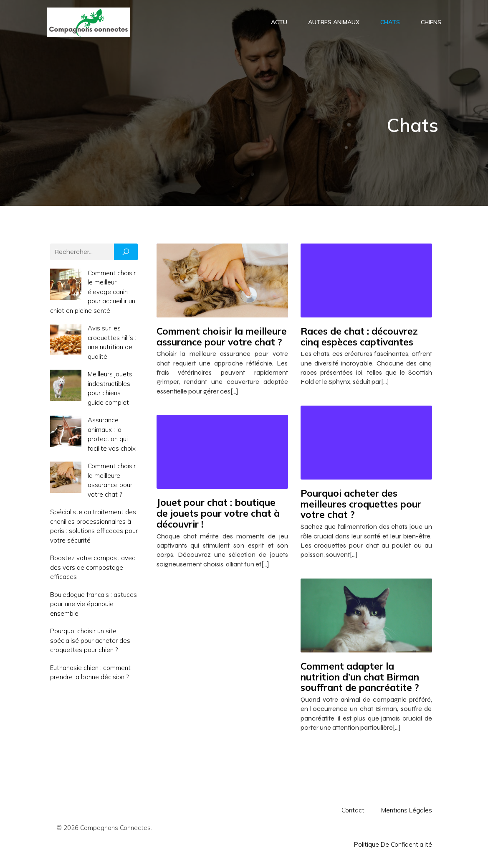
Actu (279, 23)
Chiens (431, 23)
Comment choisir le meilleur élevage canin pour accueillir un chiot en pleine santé (93, 293)
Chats (390, 23)
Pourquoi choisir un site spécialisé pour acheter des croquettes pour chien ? (90, 642)
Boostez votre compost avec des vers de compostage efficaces (93, 569)
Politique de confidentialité (393, 846)
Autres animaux (334, 23)
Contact (353, 812)
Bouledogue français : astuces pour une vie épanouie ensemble (94, 606)
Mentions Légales (407, 812)
